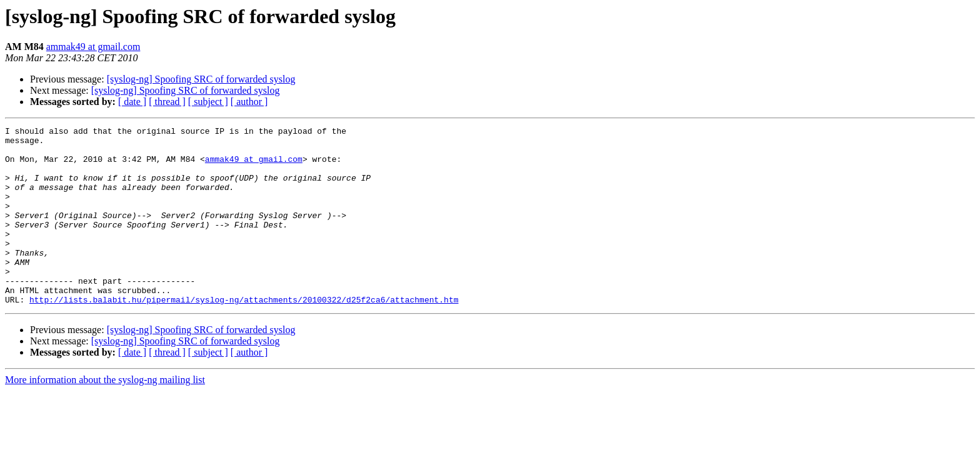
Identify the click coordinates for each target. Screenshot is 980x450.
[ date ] (132, 102)
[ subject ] (208, 102)
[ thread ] (167, 102)
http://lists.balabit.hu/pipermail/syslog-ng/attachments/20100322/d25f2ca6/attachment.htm (244, 335)
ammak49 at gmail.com (93, 47)
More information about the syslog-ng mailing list (105, 415)
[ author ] (249, 102)
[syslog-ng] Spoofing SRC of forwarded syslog (201, 79)
